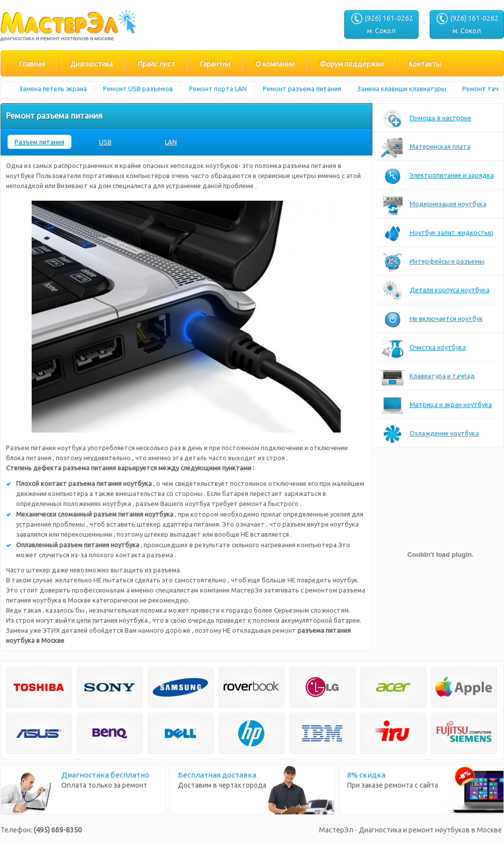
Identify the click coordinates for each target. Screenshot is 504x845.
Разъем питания (39, 142)
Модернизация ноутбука (433, 205)
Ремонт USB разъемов (140, 89)
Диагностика (91, 64)
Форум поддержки (351, 64)
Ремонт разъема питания (304, 89)
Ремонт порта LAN (220, 89)
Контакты (425, 64)
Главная (32, 64)
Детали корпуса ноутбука (435, 291)
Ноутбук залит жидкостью (437, 233)
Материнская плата (425, 147)
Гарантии (215, 64)
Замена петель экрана (55, 89)
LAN (171, 142)
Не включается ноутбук (431, 319)
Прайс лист (156, 64)
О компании (275, 64)
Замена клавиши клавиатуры (404, 89)
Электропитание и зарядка (437, 176)
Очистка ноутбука (423, 348)
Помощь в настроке (426, 119)
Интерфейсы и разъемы (432, 262)
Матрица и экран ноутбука (436, 405)
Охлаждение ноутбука (429, 434)
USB (105, 142)
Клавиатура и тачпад (427, 377)
